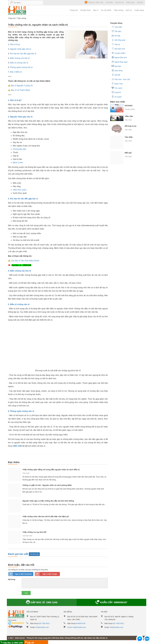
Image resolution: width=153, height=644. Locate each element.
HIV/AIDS (129, 106)
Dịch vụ (129, 10)
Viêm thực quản (20, 190)
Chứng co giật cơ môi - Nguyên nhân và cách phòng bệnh (47, 485)
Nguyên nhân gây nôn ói (20, 49)
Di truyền (117, 97)
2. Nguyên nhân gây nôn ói (20, 117)
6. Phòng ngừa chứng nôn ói (21, 411)
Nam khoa (117, 70)
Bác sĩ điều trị (16, 72)
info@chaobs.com (42, 627)
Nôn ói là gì (15, 44)
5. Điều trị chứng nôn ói (19, 304)
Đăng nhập (130, 2)
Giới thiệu (109, 2)
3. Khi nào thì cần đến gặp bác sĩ (23, 199)
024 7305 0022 (118, 623)
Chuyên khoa (85, 10)
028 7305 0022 (44, 623)
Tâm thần (26, 473)
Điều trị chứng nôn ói (19, 63)
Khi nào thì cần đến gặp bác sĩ (23, 54)
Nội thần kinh (27, 536)
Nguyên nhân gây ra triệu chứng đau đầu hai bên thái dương (48, 501)
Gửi (26, 593)
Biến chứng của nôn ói (20, 58)
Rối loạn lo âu (131, 126)
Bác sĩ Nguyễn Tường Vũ (22, 86)
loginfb (21, 574)
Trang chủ (74, 10)
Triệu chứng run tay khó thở (34, 532)
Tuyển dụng (139, 10)
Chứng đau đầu (20, 149)
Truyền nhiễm (118, 53)
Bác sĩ (96, 10)
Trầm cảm (129, 116)
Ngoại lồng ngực (120, 62)
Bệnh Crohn (18, 163)
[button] (140, 639)
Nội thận (116, 66)
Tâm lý (116, 44)
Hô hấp (116, 35)
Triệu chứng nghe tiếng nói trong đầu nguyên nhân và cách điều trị (51, 470)
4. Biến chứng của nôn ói (20, 271)
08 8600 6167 (81, 623)
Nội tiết (116, 75)
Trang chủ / (13, 18)
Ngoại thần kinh (119, 57)
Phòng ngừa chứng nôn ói (21, 67)
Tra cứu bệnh (106, 10)
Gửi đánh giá (34, 554)
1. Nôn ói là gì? (15, 100)
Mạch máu (117, 83)
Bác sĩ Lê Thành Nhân (20, 90)
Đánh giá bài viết (18, 554)
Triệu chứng (119, 10)
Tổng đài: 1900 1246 (94, 2)
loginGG (47, 574)
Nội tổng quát (118, 40)
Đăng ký (140, 2)
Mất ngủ (128, 153)
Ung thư (116, 92)
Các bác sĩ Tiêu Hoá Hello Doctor (25, 261)
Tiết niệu (116, 31)
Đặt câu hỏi (120, 2)
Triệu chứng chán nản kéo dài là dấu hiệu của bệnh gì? (46, 516)
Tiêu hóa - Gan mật (121, 79)
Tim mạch (117, 88)
